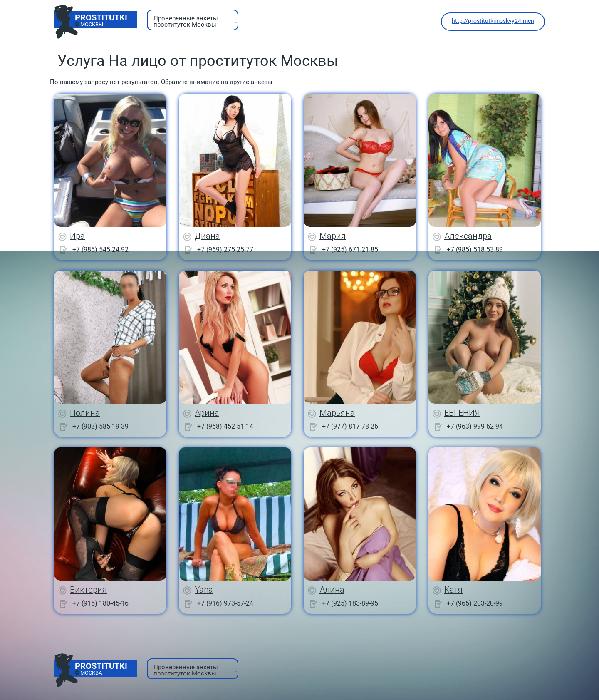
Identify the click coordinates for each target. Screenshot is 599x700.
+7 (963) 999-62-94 (475, 426)
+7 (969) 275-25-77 (225, 249)
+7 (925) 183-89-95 (350, 603)
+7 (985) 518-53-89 (475, 249)
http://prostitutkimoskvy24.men (493, 21)
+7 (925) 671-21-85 (350, 249)
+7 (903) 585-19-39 (100, 426)
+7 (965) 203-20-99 (475, 603)
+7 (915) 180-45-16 (100, 603)
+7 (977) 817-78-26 (350, 426)
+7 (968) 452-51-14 (225, 426)
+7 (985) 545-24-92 (100, 249)
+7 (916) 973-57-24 (225, 603)
